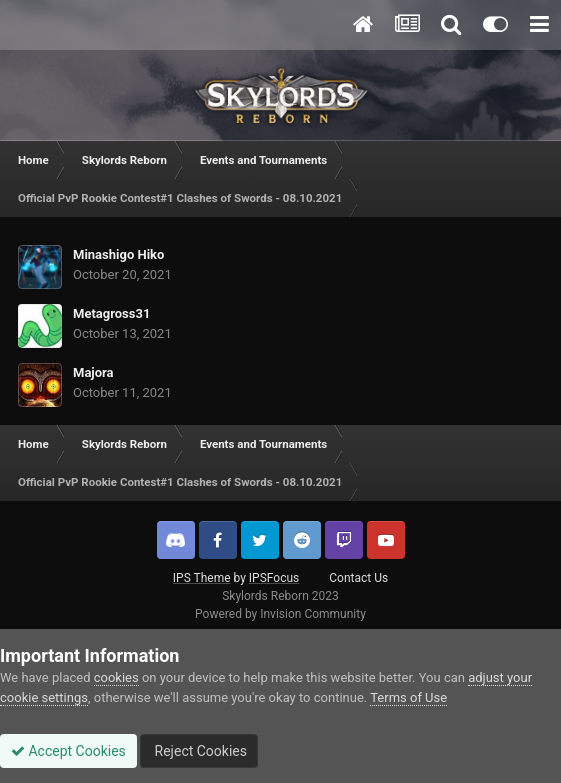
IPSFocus (274, 578)
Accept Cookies (68, 751)
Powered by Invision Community (280, 614)
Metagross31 (111, 313)
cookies (116, 677)
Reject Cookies (199, 751)
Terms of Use (408, 697)
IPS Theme (202, 578)
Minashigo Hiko (118, 254)
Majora (93, 372)
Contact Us (358, 578)
